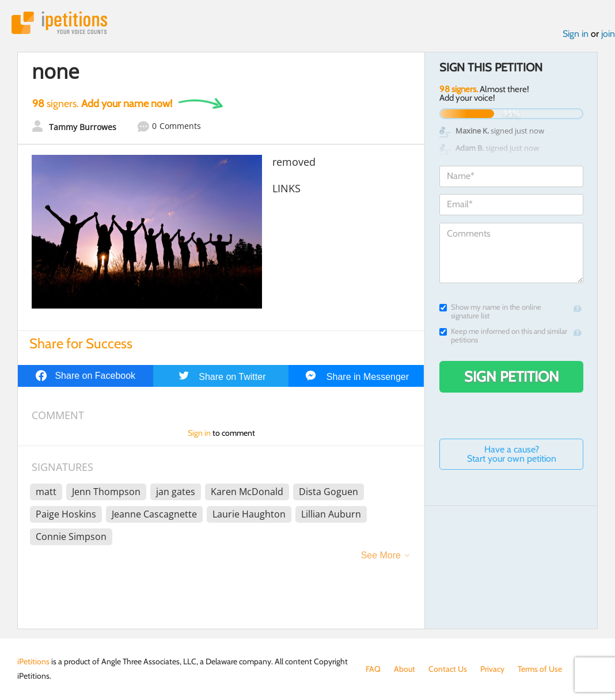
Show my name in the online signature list (490, 311)
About (405, 669)
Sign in (576, 34)
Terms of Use (540, 669)
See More (381, 555)
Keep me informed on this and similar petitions (503, 336)
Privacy (492, 669)
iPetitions (59, 23)
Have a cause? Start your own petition (512, 454)
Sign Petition (512, 376)
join (608, 34)
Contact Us (448, 669)
